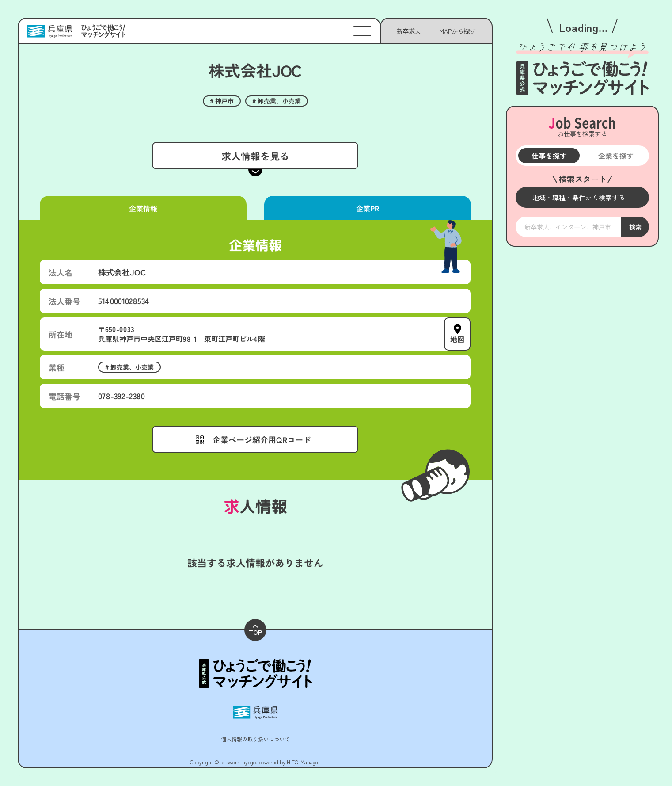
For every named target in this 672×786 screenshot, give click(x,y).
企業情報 (143, 208)
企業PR (367, 208)
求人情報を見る (255, 156)
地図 (457, 339)
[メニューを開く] (582, 197)
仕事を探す (549, 156)
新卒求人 (409, 31)
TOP (255, 631)
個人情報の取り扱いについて (255, 739)
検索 (635, 227)
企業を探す (615, 156)
